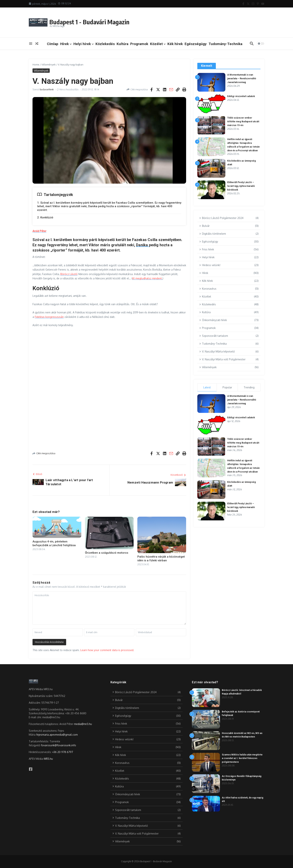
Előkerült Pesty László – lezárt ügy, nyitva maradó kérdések (242, 189)
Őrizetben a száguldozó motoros (107, 553)
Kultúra (122, 44)
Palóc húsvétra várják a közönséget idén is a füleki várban (161, 559)
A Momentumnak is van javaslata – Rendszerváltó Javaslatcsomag (243, 78)
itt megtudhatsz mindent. (147, 278)
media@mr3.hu (83, 724)
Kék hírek (175, 44)
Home (36, 65)
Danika (142, 245)
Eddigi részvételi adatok (241, 96)
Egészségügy (196, 44)
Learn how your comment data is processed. (107, 650)
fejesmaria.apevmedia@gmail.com (57, 735)
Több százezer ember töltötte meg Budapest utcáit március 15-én (244, 121)
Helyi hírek (84, 44)
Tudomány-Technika (225, 44)
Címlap (53, 44)
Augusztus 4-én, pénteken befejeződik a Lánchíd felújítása (54, 543)
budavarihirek (47, 89)
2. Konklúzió (45, 217)
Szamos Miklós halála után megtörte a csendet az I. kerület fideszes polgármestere (241, 758)
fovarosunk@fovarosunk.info (58, 745)
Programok (139, 44)
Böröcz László (69, 274)
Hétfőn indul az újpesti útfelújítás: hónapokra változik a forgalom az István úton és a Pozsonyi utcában (242, 147)
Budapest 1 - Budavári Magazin (97, 21)
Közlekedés (105, 44)
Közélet (158, 44)
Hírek (66, 44)
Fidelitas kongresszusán (49, 317)
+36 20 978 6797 (63, 752)
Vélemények (49, 65)
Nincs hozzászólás (69, 89)
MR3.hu (48, 759)
